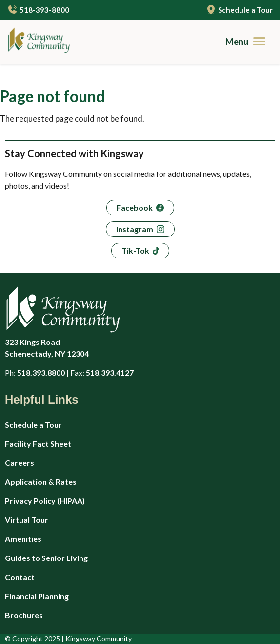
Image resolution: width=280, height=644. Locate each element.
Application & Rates (41, 482)
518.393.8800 (41, 373)
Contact (20, 577)
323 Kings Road (98, 348)
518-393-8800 (44, 10)
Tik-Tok (135, 250)
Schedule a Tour (245, 10)
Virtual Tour (27, 520)
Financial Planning (37, 596)
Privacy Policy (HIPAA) (45, 501)
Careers (20, 462)
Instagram (135, 229)
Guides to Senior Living (46, 558)
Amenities (23, 539)
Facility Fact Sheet (38, 443)
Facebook (135, 207)
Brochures (24, 615)
